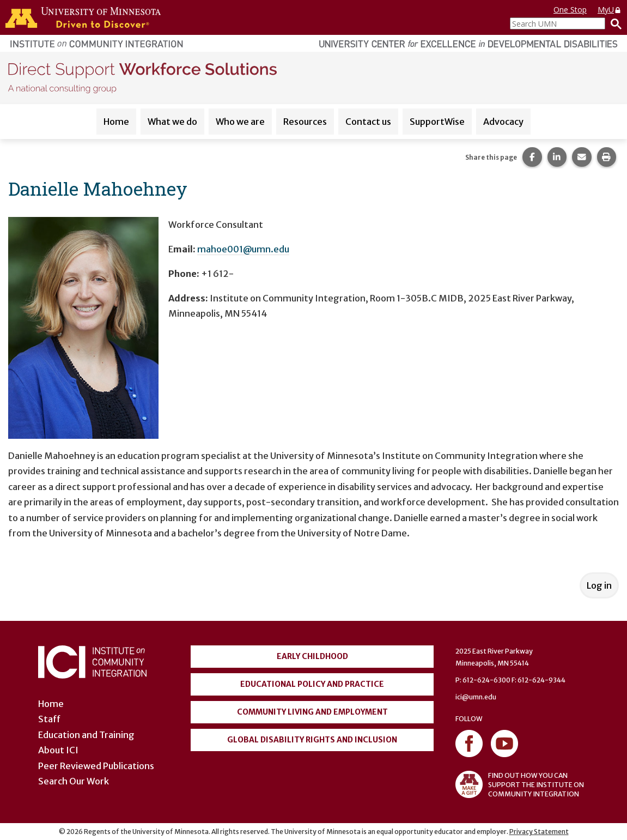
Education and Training (86, 735)
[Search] (613, 23)
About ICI (58, 750)
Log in (599, 585)
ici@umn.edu (476, 697)
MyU (610, 10)
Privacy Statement (539, 832)
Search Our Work (74, 781)
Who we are (240, 122)
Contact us (368, 122)
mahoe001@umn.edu (243, 249)
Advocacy (503, 122)
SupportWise (437, 122)
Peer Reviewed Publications (96, 766)
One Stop (570, 10)
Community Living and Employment (312, 712)
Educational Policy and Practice (312, 684)
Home (116, 122)
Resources (305, 122)
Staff (49, 719)
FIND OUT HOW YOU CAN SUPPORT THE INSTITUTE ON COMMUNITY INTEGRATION (520, 784)
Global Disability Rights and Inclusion (312, 740)
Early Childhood (312, 656)
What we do (172, 122)
